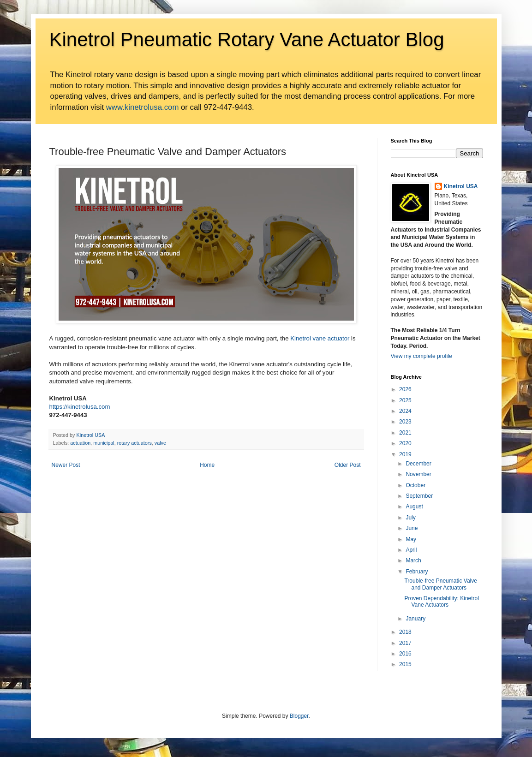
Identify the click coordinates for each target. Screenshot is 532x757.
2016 (405, 654)
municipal (104, 443)
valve (160, 443)
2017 (405, 643)
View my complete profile (421, 356)
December (418, 464)
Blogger (299, 716)
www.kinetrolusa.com (143, 107)
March (413, 560)
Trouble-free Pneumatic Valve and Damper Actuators (440, 584)
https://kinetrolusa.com (80, 407)
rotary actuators (134, 443)
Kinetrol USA (461, 186)
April (411, 550)
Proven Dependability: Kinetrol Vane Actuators (441, 602)
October (415, 485)
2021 (405, 433)
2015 (405, 664)
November (418, 474)
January (415, 619)
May (411, 539)
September (419, 496)
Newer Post (66, 465)
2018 (405, 632)
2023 (405, 422)
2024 (405, 411)
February (417, 572)
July (410, 518)
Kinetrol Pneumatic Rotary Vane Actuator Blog (247, 39)
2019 (405, 454)
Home (207, 465)
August (414, 507)
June (412, 528)
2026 (405, 389)
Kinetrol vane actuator (320, 338)
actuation (80, 443)
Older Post (348, 465)
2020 (405, 443)
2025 (405, 400)
